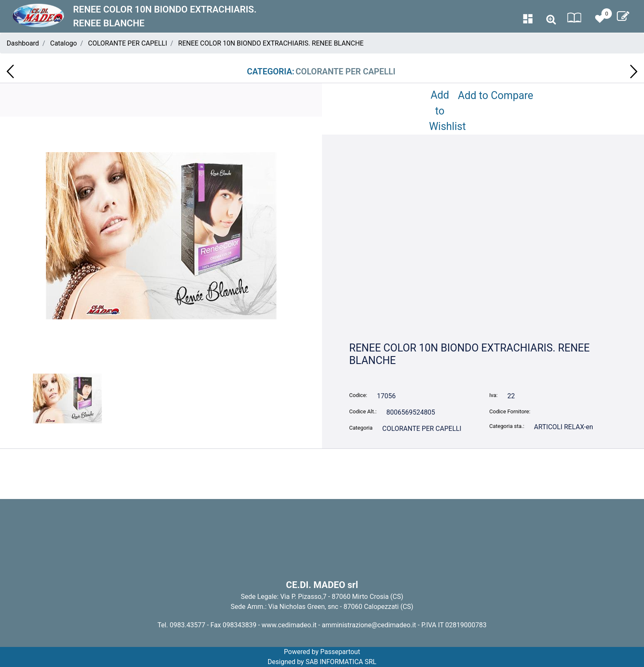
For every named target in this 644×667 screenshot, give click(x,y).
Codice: (358, 395)
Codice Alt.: (363, 411)
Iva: (494, 395)
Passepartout (340, 652)
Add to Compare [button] (496, 95)
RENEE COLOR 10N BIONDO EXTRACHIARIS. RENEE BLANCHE (271, 43)
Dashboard (23, 43)
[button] (551, 20)
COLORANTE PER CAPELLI (128, 43)
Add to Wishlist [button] (441, 111)
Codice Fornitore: (510, 411)
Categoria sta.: (507, 426)
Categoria (361, 428)
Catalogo (63, 43)
